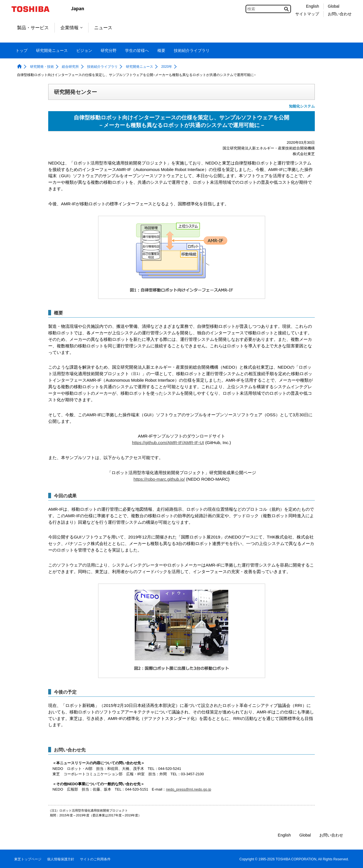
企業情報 (71, 28)
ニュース (103, 28)
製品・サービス (33, 28)
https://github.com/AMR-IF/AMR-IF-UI (168, 443)
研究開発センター (75, 92)
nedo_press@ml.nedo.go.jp (188, 789)
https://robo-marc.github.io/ (159, 479)
